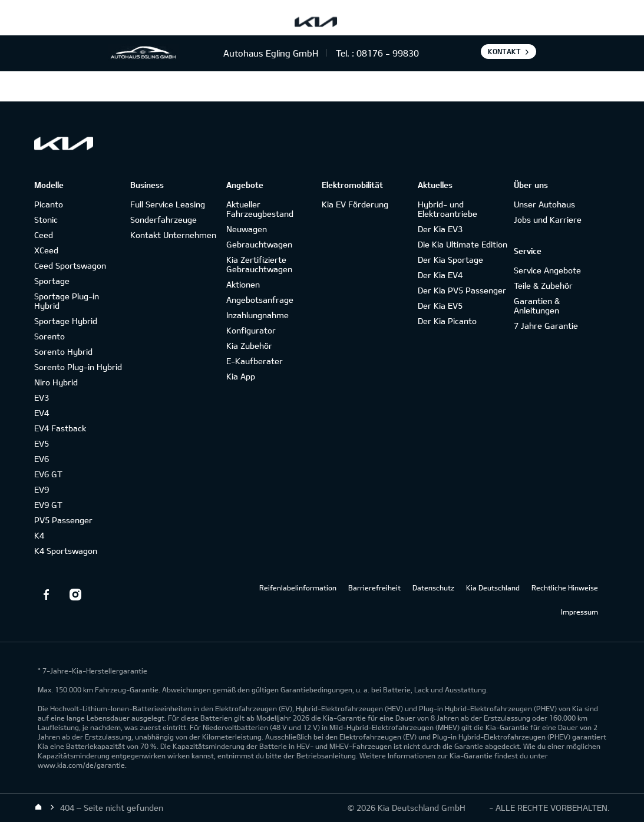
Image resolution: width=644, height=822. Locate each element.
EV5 (42, 443)
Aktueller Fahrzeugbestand (260, 209)
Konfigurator (251, 330)
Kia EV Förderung (355, 204)
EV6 (42, 459)
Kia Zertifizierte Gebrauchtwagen (259, 264)
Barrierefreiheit (374, 587)
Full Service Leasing (168, 204)
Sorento (49, 336)
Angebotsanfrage (260, 300)
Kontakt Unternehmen (173, 235)
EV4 (42, 413)
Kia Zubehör (249, 346)
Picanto (49, 204)
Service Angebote (547, 270)
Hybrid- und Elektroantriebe (448, 209)
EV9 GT (48, 505)
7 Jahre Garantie (546, 326)
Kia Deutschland (493, 587)
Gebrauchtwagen (259, 244)
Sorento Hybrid (63, 351)
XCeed (46, 250)
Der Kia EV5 (440, 306)
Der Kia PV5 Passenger (462, 290)
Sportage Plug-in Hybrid (67, 301)
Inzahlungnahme (257, 315)
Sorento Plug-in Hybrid (78, 367)
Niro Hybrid (56, 382)
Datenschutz (433, 587)
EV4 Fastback (60, 428)
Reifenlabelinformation (298, 587)
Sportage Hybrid (66, 321)
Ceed (44, 235)
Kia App (241, 376)
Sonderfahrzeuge (164, 219)
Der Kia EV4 (440, 275)
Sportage (52, 281)
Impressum (579, 612)
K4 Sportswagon (66, 551)
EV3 (42, 397)
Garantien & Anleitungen (537, 306)
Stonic (46, 219)
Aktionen (243, 284)
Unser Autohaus (544, 204)
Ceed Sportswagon (70, 265)
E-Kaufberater (255, 361)
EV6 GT (48, 474)
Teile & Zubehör (543, 285)
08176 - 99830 (388, 53)
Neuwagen (247, 229)
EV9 (42, 489)
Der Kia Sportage (450, 260)
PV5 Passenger (63, 520)
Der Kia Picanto (447, 321)
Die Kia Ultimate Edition (463, 244)
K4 (39, 535)
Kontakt (504, 51)
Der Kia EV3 (440, 229)
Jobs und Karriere (548, 219)
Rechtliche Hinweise (565, 587)
